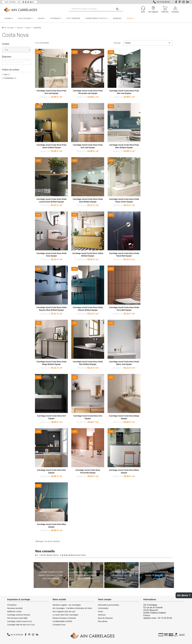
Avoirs (101, 611)
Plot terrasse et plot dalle (17, 618)
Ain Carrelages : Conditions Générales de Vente (72, 608)
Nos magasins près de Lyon (64, 611)
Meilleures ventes (14, 611)
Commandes (103, 608)
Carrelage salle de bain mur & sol (21, 625)
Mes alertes (103, 621)
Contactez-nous (59, 625)
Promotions (12, 605)
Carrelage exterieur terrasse (19, 615)
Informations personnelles (108, 605)
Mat (7, 74)
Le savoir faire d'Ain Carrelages (65, 615)
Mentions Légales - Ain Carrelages (67, 605)
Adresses (102, 615)
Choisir (148, 43)
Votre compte (105, 599)
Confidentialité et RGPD (62, 621)
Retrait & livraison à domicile (64, 618)
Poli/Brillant (10, 78)
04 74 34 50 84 (163, 2)
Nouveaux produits (15, 608)
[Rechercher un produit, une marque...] (96, 9)
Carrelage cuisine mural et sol (19, 621)
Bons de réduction (105, 618)
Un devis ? (184, 595)
